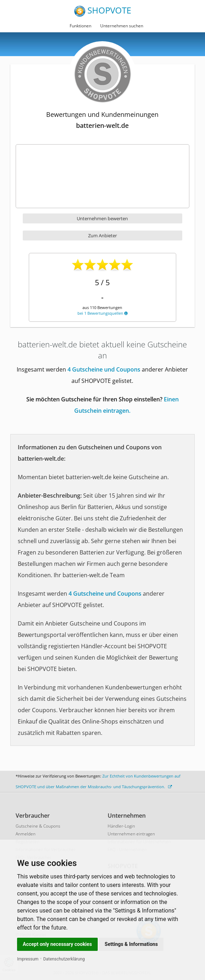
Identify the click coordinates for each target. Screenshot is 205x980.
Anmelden (26, 834)
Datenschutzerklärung (64, 959)
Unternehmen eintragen (131, 834)
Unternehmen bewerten (102, 218)
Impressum (28, 959)
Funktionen (80, 26)
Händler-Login (121, 826)
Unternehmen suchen (122, 26)
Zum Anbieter (102, 235)
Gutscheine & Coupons (38, 826)
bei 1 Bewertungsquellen (102, 313)
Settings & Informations (131, 944)
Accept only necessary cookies (57, 944)
